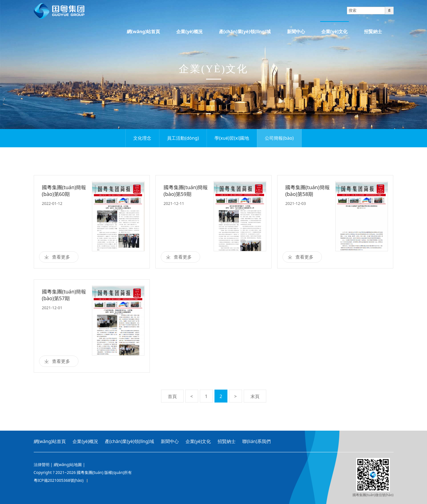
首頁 (172, 396)
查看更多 (61, 257)
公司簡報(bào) (279, 138)
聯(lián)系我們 (257, 441)
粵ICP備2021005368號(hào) (59, 480)
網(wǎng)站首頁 (144, 31)
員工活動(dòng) (183, 138)
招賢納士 (373, 31)
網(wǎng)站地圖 (68, 465)
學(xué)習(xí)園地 (232, 138)
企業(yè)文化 (335, 31)
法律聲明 (42, 465)
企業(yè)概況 (189, 31)
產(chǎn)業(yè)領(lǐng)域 (245, 31)
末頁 (255, 396)
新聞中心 (296, 31)
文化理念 (142, 138)
